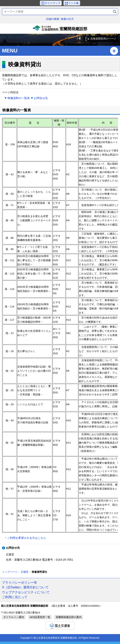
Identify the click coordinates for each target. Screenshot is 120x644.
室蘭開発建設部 (60, 30)
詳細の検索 (53, 19)
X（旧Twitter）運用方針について (25, 587)
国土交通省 (60, 626)
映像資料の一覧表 (19, 98)
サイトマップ (53, 3)
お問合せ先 (41, 98)
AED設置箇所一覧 (40, 617)
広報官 (25, 572)
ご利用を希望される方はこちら (27, 538)
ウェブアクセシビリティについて (26, 592)
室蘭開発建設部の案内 (69, 617)
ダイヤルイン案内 (14, 617)
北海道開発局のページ (103, 39)
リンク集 (74, 3)
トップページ (10, 572)
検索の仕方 (67, 19)
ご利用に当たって (15, 597)
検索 (115, 12)
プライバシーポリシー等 (19, 582)
